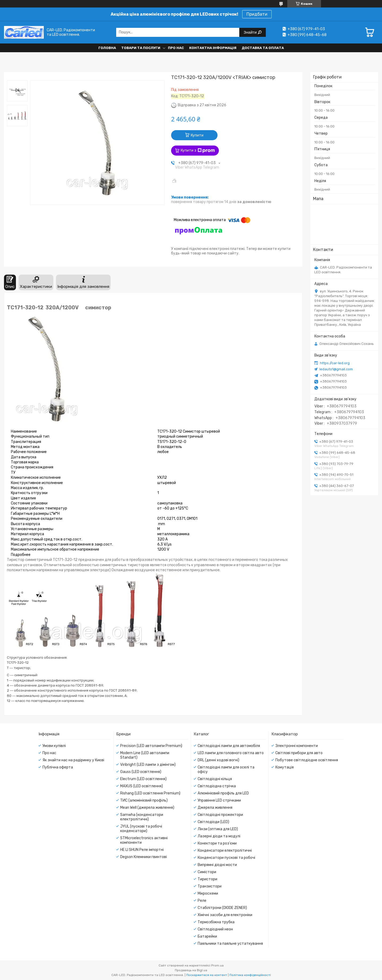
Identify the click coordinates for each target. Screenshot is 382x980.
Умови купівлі (54, 746)
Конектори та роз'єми (217, 843)
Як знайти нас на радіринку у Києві (73, 760)
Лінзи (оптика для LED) (218, 829)
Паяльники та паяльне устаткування (230, 944)
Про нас (176, 48)
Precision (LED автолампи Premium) (151, 746)
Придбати (257, 14)
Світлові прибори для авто (299, 753)
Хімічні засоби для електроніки (225, 915)
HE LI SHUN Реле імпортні (142, 850)
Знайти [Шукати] (251, 32)
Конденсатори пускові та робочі (226, 858)
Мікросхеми (208, 893)
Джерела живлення (215, 808)
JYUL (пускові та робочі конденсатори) (141, 829)
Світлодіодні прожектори (220, 815)
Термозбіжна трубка (216, 922)
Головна (107, 48)
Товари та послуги (141, 48)
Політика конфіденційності (250, 975)
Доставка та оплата (263, 48)
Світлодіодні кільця (215, 779)
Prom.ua (217, 965)
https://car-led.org (335, 363)
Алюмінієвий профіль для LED (223, 793)
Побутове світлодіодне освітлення (307, 760)
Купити (197, 135)
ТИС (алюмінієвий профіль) (144, 800)
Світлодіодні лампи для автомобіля (229, 746)
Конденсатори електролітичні (225, 851)
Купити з (198, 151)
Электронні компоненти (297, 746)
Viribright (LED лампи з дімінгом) (148, 765)
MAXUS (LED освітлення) (142, 786)
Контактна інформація (213, 48)
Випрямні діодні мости (217, 865)
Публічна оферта (58, 767)
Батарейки (207, 936)
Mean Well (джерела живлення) (147, 808)
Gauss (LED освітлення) (141, 772)
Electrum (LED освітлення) (143, 779)
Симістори (207, 872)
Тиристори (207, 879)
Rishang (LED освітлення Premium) (150, 793)
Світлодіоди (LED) (213, 822)
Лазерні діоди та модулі (219, 836)
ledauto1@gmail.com (336, 369)
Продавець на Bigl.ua (191, 970)
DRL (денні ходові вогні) (218, 760)
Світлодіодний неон (215, 929)
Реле (202, 901)
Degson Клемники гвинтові (144, 857)
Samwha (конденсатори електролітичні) (142, 817)
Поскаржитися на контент (207, 975)
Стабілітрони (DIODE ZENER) (222, 908)
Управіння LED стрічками (219, 800)
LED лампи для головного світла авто (231, 753)
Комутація (285, 767)
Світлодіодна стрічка (217, 786)
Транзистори (210, 886)
